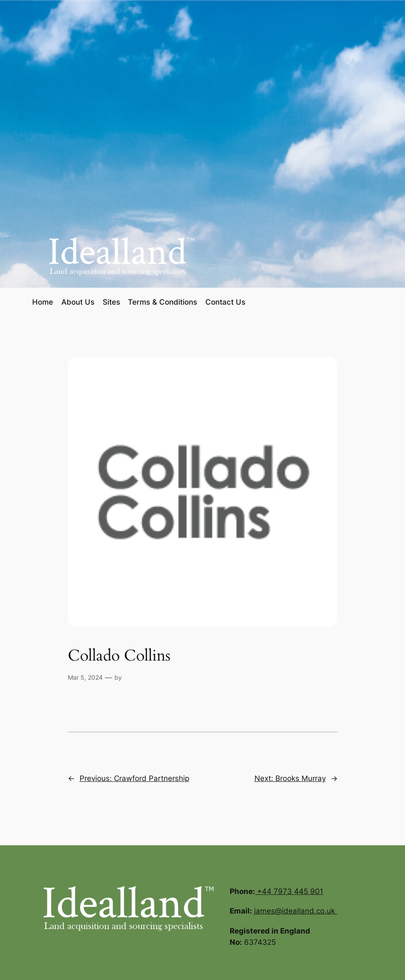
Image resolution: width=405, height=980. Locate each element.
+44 (265, 891)
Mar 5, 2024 (85, 677)
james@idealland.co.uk (296, 911)
